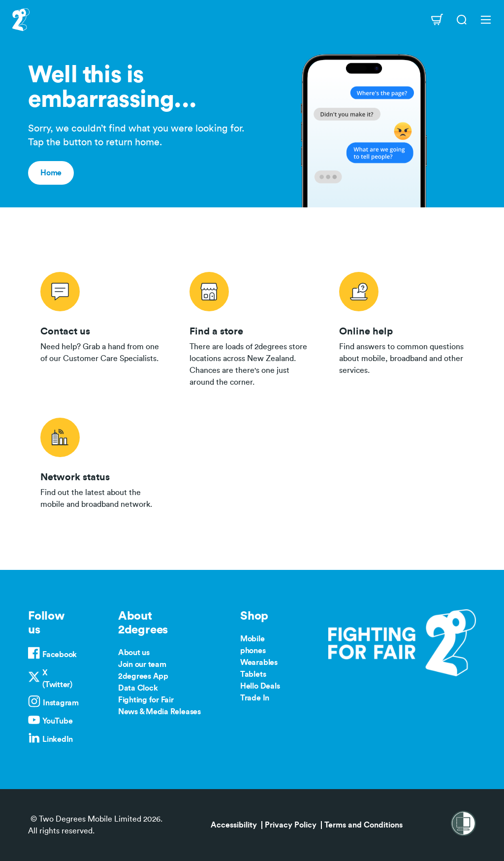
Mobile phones (253, 645)
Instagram (61, 703)
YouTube (57, 721)
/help (401, 328)
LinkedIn (58, 739)
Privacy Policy (291, 825)
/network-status (103, 462)
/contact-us (103, 328)
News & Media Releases (159, 712)
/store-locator (252, 328)
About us (134, 653)
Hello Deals (260, 686)
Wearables (259, 662)
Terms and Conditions (363, 825)
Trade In (255, 698)
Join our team (142, 664)
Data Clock (138, 688)
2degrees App (143, 676)
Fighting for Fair (146, 700)
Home (51, 173)
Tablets (253, 674)
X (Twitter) (57, 679)
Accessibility (234, 825)
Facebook (60, 655)
